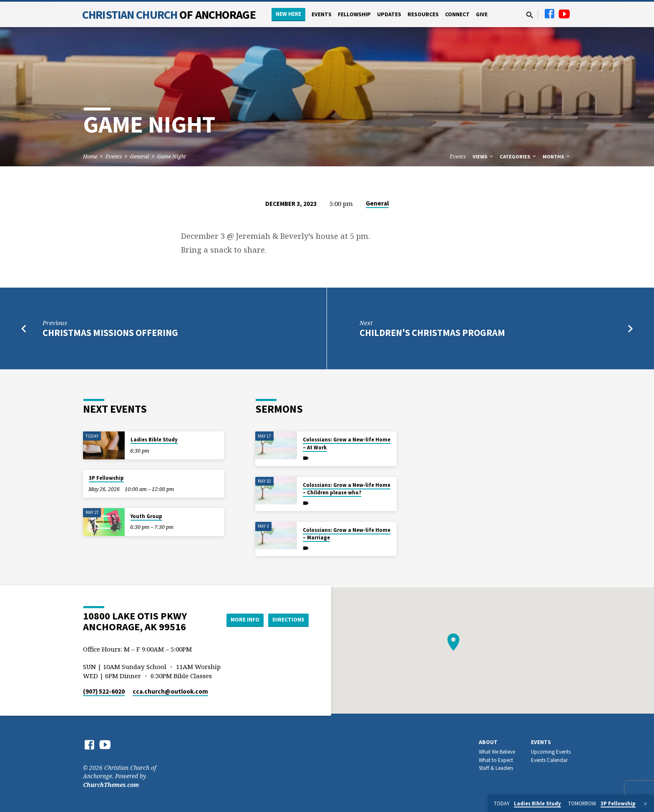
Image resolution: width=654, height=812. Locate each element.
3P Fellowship (106, 478)
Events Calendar (549, 760)
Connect (457, 14)
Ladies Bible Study (154, 440)
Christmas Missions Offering (110, 333)
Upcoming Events (551, 752)
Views (483, 157)
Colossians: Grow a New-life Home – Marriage (347, 534)
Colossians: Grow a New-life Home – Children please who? (347, 489)
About (488, 742)
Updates (389, 14)
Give (482, 14)
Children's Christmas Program (432, 333)
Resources (423, 14)
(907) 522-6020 (104, 691)
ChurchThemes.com (111, 785)
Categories (518, 157)
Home (90, 157)
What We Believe (497, 752)
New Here (288, 14)
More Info (241, 619)
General (140, 157)
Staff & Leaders (496, 768)
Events (322, 14)
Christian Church (169, 15)
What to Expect (496, 760)
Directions (288, 619)
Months (557, 157)
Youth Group (146, 516)
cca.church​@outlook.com (170, 691)
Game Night (172, 157)
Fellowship (354, 14)
